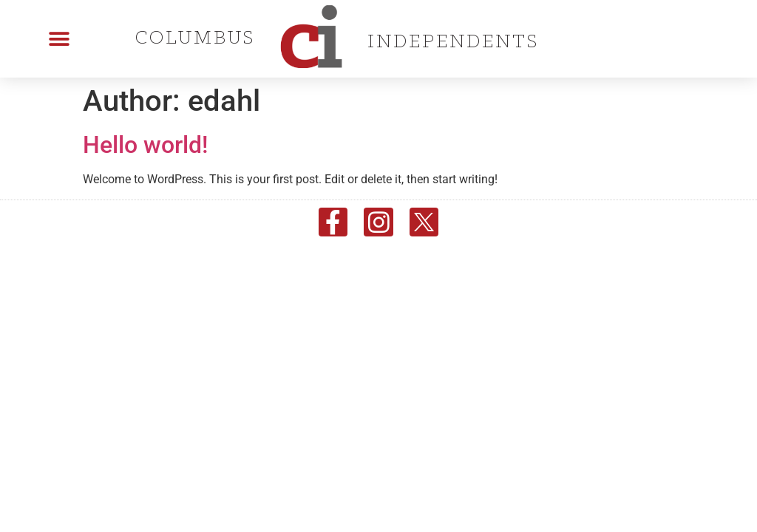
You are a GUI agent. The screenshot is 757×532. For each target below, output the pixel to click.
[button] (60, 39)
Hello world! (145, 145)
